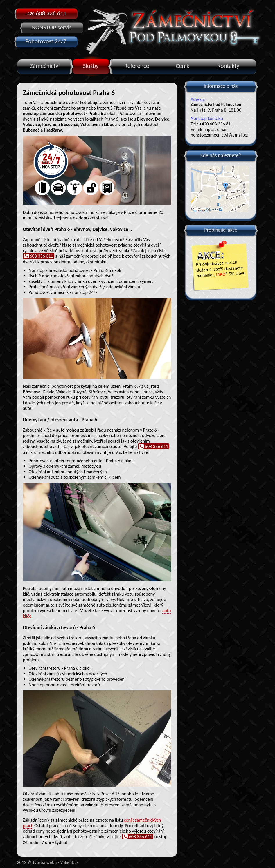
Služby (91, 66)
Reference (137, 66)
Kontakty (228, 66)
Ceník (183, 66)
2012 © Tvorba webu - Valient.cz (48, 862)
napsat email (215, 129)
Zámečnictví (45, 66)
